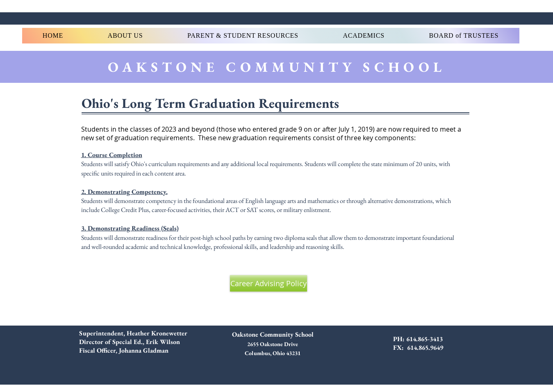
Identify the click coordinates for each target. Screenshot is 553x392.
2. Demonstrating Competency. (124, 192)
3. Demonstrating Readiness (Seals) (130, 228)
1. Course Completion (112, 155)
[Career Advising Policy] (269, 283)
